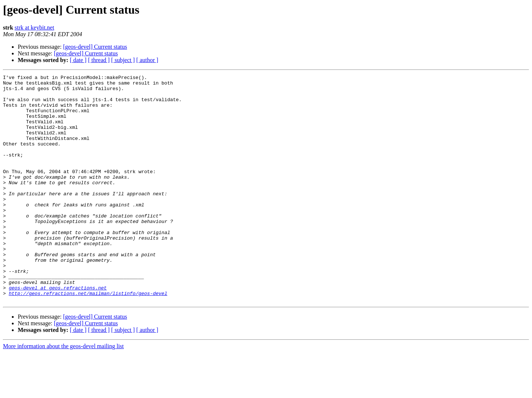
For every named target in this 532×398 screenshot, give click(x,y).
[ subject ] (123, 60)
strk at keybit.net (35, 28)
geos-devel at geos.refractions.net (58, 331)
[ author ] (147, 60)
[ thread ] (99, 60)
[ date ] (78, 60)
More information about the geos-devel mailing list (63, 392)
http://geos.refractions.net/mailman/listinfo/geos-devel (88, 337)
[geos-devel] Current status (95, 47)
